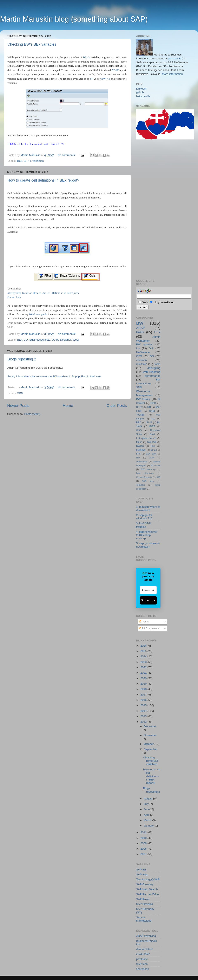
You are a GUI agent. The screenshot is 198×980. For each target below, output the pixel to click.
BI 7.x (28, 161)
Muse (139, 442)
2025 (144, 651)
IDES (152, 426)
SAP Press (143, 899)
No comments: (67, 155)
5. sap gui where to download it (148, 545)
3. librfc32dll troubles (144, 525)
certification (142, 462)
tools (157, 364)
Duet (152, 434)
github (140, 92)
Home (68, 406)
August (148, 799)
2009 (144, 843)
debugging (154, 368)
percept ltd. (175, 58)
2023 (144, 662)
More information (172, 74)
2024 (144, 656)
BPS (138, 454)
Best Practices (145, 473)
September (151, 749)
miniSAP (141, 364)
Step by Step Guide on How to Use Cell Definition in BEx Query (43, 293)
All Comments (149, 628)
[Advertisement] (153, 209)
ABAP (115, 70)
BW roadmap (148, 469)
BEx (20, 161)
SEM (152, 458)
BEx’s (87, 57)
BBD (139, 423)
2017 (144, 695)
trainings (141, 450)
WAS (139, 430)
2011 (144, 832)
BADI (152, 411)
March (148, 820)
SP (91, 79)
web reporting (152, 372)
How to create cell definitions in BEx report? (43, 180)
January (149, 826)
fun (138, 348)
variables (38, 161)
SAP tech (142, 964)
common (141, 360)
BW (140, 323)
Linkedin (141, 89)
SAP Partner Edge (147, 894)
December (150, 726)
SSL (153, 446)
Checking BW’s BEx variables (32, 44)
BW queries (144, 344)
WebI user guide (38, 314)
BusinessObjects (40, 340)
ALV (153, 419)
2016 (144, 700)
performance (153, 376)
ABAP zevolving (146, 936)
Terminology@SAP (148, 879)
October (149, 744)
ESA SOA (151, 454)
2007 (144, 854)
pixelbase (142, 959)
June (147, 809)
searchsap (143, 969)
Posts (144, 622)
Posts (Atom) (32, 414)
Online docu (14, 297)
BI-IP (149, 423)
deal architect (144, 949)
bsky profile (143, 96)
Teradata (140, 485)
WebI (76, 340)
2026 (144, 646)
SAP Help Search (147, 889)
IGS (159, 477)
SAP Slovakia (145, 904)
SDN (20, 393)
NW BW (152, 442)
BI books (156, 465)
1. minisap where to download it (148, 508)
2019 (144, 684)
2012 (144, 722)
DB (149, 407)
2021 (144, 673)
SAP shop (148, 481)
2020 (144, 678)
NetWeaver (143, 352)
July (147, 804)
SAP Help (142, 874)
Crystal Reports (144, 477)
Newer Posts (18, 406)
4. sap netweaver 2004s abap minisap (147, 535)
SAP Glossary (145, 884)
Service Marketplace (144, 919)
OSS (139, 356)
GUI (151, 348)
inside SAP (143, 954)
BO (26, 340)
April (147, 815)
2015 (144, 705)
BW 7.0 (106, 79)
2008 (144, 849)
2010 (144, 838)
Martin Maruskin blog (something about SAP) (74, 19)
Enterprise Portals (146, 438)
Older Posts (117, 406)
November (150, 735)
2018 (144, 689)
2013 (144, 716)
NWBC (140, 446)
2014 (144, 711)
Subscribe (148, 600)
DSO (153, 403)
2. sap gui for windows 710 (144, 517)
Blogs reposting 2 (22, 359)
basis (140, 332)
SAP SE (141, 870)
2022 (144, 667)
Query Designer (61, 340)
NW (138, 458)
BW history (143, 399)
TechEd (140, 415)
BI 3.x (154, 450)
